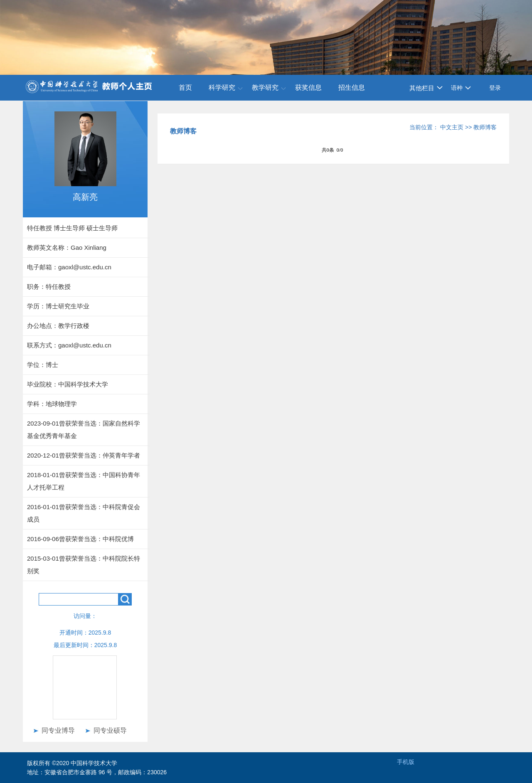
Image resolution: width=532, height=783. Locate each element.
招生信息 (352, 87)
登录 (495, 88)
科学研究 (222, 87)
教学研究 (265, 87)
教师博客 (485, 127)
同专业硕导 (110, 730)
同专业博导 (58, 730)
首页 (185, 87)
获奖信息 (308, 87)
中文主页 (452, 127)
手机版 (406, 762)
